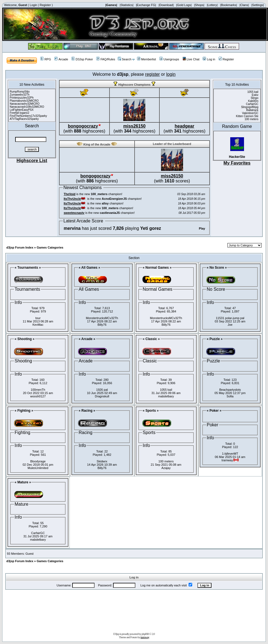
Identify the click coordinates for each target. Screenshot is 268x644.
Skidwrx (102, 461)
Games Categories (50, 247)
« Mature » (23, 482)
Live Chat (191, 59)
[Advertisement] (134, 610)
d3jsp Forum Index (20, 247)
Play (202, 228)
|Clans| (244, 5)
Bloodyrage (38, 461)
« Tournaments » (28, 268)
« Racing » (87, 411)
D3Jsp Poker (82, 59)
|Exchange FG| (146, 5)
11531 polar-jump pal (230, 318)
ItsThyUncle (72, 199)
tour (38, 318)
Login (33, 5)
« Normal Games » (157, 268)
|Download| (166, 5)
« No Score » (217, 268)
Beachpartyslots (230, 390)
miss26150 (134, 126)
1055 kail (166, 390)
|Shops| (199, 5)
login (171, 74)
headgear (185, 126)
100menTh (38, 390)
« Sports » (151, 411)
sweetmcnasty (74, 213)
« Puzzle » (215, 339)
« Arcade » (87, 339)
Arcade (61, 59)
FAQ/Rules (106, 59)
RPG (46, 59)
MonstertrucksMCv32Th (102, 318)
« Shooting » (25, 339)
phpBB (145, 634)
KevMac (38, 325)
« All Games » (89, 268)
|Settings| (257, 5)
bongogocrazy (83, 126)
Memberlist (147, 59)
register (152, 74)
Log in (209, 59)
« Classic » (151, 339)
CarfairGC (38, 533)
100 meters (166, 461)
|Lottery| (212, 5)
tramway (145, 637)
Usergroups (169, 59)
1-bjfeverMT (230, 454)
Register (45, 5)
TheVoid (70, 194)
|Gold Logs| (184, 5)
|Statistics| (127, 5)
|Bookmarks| (229, 5)
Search (125, 59)
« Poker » (214, 411)
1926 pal (102, 390)
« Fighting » (24, 411)
